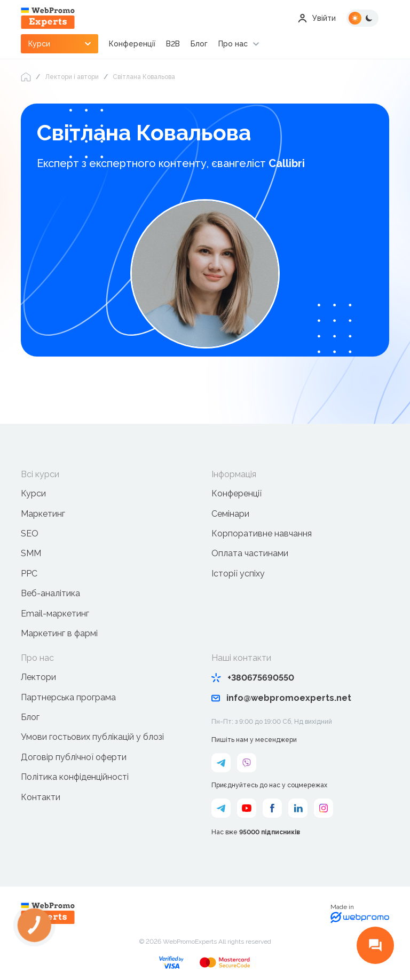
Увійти (317, 18)
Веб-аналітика (50, 593)
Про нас (233, 44)
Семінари (230, 514)
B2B (173, 44)
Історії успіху (238, 574)
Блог (199, 44)
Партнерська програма (68, 697)
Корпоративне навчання (262, 534)
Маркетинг (43, 514)
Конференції (132, 44)
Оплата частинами (250, 553)
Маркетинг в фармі (59, 633)
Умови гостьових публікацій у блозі (92, 737)
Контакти (41, 797)
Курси (33, 493)
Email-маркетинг (55, 614)
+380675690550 (253, 678)
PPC (29, 574)
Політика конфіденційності (75, 777)
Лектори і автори (72, 77)
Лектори (38, 677)
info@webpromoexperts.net (281, 698)
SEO (30, 534)
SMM (31, 553)
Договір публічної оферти (74, 757)
